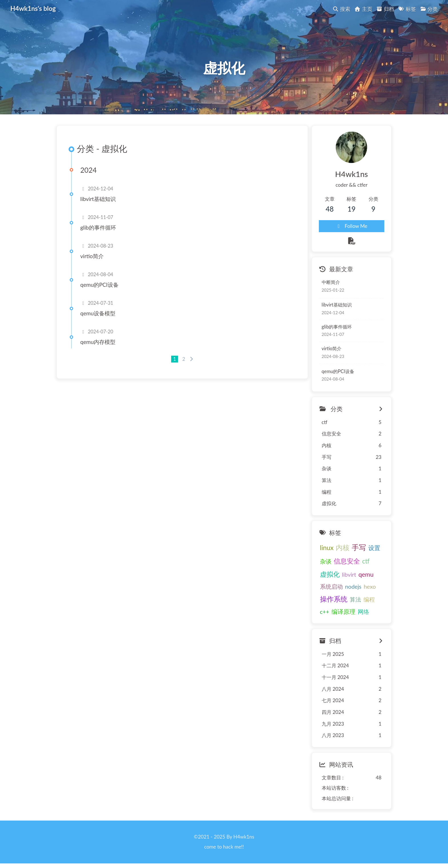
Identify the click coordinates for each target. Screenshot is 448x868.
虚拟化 (330, 574)
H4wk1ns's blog (33, 8)
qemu (366, 574)
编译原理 (343, 612)
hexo (370, 586)
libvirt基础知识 (98, 199)
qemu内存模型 (98, 342)
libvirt (349, 574)
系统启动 (331, 586)
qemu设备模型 (98, 313)
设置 (374, 548)
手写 (359, 548)
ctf (366, 561)
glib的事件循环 (98, 227)
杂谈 (326, 562)
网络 (363, 612)
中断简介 (331, 282)
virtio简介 (92, 256)
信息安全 (347, 561)
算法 (355, 599)
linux (327, 548)
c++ (325, 612)
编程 (369, 599)
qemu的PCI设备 (99, 285)
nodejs (353, 586)
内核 (343, 548)
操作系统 (334, 599)
